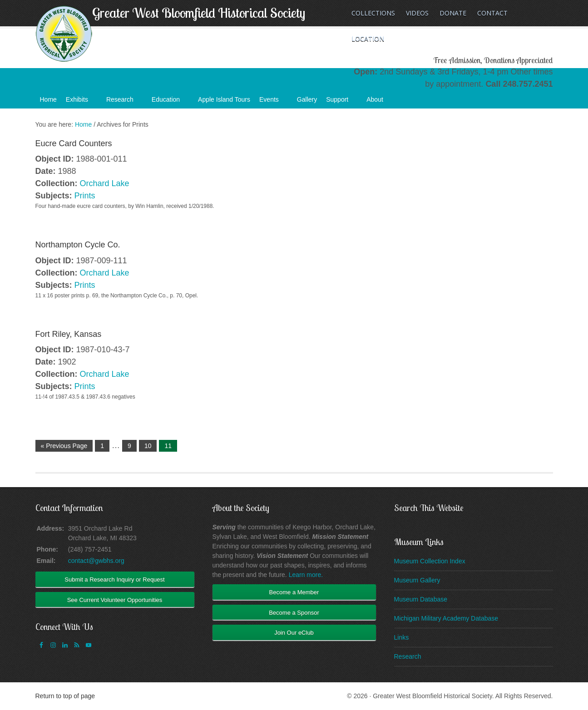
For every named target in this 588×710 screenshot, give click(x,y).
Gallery (307, 99)
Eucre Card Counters (74, 143)
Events (274, 102)
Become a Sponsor (294, 613)
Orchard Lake (105, 183)
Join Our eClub (294, 633)
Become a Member (294, 592)
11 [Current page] (168, 446)
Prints (85, 196)
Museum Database (421, 599)
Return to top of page (65, 696)
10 (148, 446)
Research (124, 102)
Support (342, 102)
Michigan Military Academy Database (446, 618)
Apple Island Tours (224, 99)
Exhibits (82, 102)
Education (170, 102)
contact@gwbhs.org (96, 561)
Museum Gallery (417, 580)
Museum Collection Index (430, 561)
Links (402, 637)
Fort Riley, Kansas (69, 334)
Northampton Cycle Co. (78, 245)
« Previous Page (64, 446)
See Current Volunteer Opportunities (115, 600)
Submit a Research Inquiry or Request (114, 579)
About (379, 102)
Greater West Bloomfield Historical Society (199, 13)
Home (48, 99)
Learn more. (306, 575)
